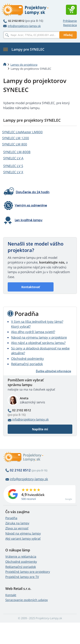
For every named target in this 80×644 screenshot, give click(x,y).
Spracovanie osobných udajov (27, 600)
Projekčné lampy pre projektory (28, 572)
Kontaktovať (31, 287)
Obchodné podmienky (28, 358)
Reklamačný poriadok (27, 364)
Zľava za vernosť (17, 528)
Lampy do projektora (24, 65)
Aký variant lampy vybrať (23, 538)
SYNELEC (22, 132)
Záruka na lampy (17, 523)
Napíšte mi (40, 429)
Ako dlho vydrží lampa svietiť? (33, 332)
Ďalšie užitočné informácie (53, 371)
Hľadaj (68, 35)
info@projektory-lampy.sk (22, 26)
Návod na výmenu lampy (23, 533)
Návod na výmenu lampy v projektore (39, 337)
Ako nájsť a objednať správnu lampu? (38, 343)
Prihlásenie (70, 21)
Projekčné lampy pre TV (22, 577)
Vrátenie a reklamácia (21, 556)
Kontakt (11, 595)
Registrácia (70, 25)
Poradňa (11, 518)
